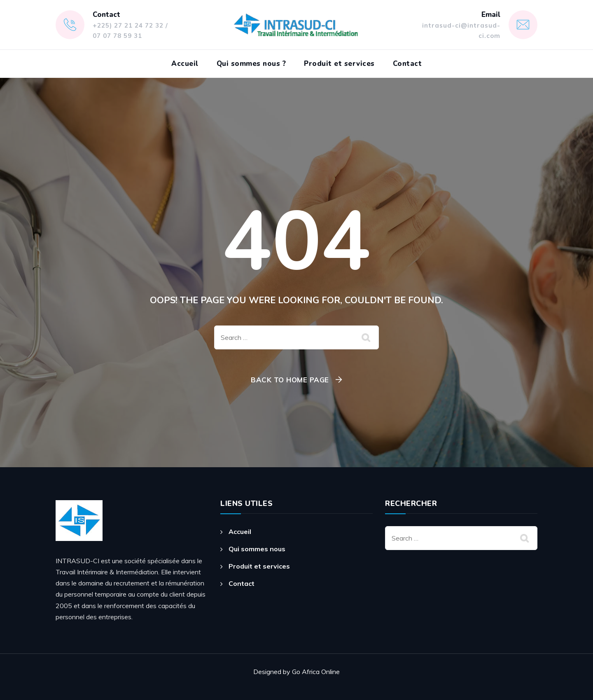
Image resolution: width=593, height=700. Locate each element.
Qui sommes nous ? (251, 64)
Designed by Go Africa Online (296, 672)
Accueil (185, 64)
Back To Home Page (290, 380)
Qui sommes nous (257, 549)
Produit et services (339, 64)
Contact (407, 64)
